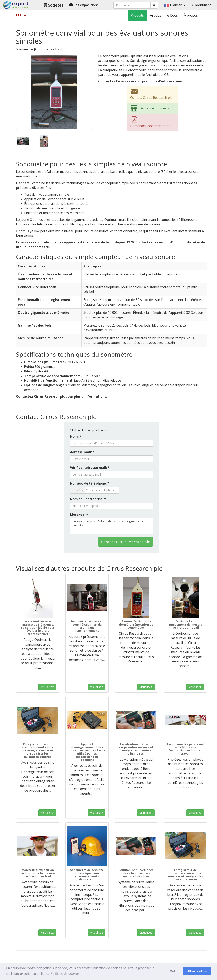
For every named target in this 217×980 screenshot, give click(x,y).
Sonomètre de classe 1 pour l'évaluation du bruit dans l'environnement (87, 626)
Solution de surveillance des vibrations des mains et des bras (136, 873)
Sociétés (54, 5)
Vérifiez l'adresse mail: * (90, 468)
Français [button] (175, 5)
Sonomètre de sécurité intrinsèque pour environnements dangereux (87, 875)
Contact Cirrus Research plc (125, 542)
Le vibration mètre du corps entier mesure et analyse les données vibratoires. (136, 749)
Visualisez (47, 687)
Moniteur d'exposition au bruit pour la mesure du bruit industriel (38, 873)
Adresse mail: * (82, 452)
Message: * (79, 514)
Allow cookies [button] (197, 971)
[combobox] (77, 490)
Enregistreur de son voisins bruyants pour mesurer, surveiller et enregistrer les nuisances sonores (38, 750)
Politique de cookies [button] (65, 974)
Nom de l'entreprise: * (88, 499)
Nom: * (76, 436)
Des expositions (84, 5)
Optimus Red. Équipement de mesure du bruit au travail (186, 624)
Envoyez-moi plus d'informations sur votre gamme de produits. (112, 526)
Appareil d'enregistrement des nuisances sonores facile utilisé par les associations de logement (87, 752)
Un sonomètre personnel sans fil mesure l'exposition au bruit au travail (185, 749)
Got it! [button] (174, 971)
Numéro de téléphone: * (90, 483)
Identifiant (201, 5)
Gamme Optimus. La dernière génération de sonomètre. (136, 624)
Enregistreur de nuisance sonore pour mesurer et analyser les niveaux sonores (186, 875)
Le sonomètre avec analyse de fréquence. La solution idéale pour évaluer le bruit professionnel (38, 628)
